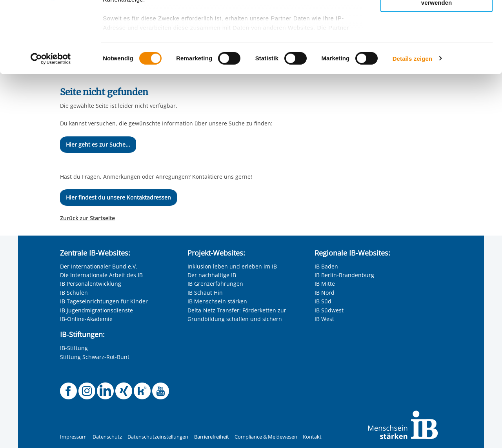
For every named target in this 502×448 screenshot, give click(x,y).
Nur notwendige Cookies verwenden (437, 66)
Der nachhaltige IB (212, 275)
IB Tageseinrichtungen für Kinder (104, 301)
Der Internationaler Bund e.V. (99, 266)
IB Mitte (325, 284)
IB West (324, 319)
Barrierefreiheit (212, 437)
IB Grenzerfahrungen (215, 284)
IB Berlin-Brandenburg (344, 275)
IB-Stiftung (74, 348)
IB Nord (325, 293)
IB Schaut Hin (205, 293)
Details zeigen (412, 125)
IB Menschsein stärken (217, 301)
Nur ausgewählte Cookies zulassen (437, 41)
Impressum (73, 437)
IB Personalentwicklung (91, 284)
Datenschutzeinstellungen (158, 437)
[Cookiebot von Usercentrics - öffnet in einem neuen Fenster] (51, 125)
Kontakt (312, 437)
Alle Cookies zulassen (437, 19)
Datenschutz (107, 437)
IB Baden (326, 266)
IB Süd (323, 301)
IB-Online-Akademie (86, 319)
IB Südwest (329, 310)
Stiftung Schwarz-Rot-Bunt (95, 357)
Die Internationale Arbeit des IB (101, 275)
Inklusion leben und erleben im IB (232, 266)
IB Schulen (74, 293)
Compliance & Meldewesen (266, 437)
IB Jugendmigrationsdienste (96, 310)
